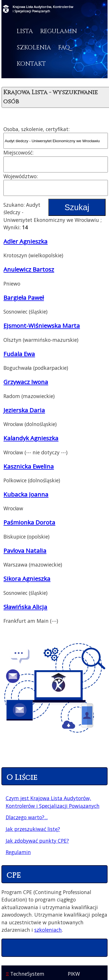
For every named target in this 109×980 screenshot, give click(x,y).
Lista (25, 31)
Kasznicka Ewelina (29, 466)
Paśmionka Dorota (29, 522)
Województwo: (21, 176)
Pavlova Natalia (25, 551)
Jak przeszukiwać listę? (33, 829)
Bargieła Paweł (24, 298)
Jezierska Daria (24, 410)
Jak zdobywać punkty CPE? (37, 841)
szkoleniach (48, 930)
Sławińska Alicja (25, 607)
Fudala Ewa (19, 354)
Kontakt (31, 64)
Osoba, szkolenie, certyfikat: (36, 129)
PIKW (74, 974)
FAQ (64, 48)
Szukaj (77, 207)
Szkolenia (34, 48)
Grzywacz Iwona (26, 382)
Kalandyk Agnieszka (31, 438)
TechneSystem (25, 974)
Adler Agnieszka (25, 241)
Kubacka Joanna (26, 494)
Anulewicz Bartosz (29, 269)
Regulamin (59, 31)
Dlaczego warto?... (27, 817)
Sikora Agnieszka (27, 579)
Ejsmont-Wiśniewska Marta (42, 326)
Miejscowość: (18, 152)
